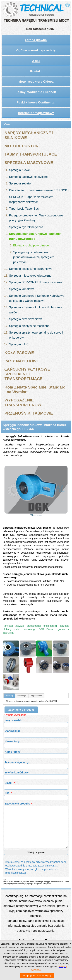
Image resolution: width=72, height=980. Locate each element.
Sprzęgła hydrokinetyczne (26, 227)
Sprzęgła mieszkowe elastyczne (30, 276)
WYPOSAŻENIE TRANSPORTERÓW (23, 402)
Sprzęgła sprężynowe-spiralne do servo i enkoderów (36, 335)
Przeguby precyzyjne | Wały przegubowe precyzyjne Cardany (36, 218)
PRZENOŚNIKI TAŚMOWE (29, 413)
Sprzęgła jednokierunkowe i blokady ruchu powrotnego (35, 236)
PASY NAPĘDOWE (22, 361)
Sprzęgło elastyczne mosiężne (29, 326)
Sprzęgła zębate (20, 183)
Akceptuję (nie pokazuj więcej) (37, 976)
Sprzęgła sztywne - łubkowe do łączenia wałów (35, 310)
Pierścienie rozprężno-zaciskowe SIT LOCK (38, 190)
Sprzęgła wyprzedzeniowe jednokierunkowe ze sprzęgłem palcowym (34, 257)
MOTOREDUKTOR (21, 146)
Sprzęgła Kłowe (19, 170)
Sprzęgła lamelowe (22, 289)
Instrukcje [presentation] (22, 696)
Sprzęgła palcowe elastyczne (28, 177)
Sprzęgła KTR (18, 344)
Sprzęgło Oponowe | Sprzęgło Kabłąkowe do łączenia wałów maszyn (37, 298)
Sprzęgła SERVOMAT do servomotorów (35, 282)
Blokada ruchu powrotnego (31, 245)
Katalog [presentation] (9, 696)
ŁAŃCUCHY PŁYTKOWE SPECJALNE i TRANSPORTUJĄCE (27, 374)
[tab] (9, 696)
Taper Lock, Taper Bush (25, 209)
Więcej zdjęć (36, 515)
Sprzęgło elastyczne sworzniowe (31, 269)
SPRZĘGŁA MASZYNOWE (29, 163)
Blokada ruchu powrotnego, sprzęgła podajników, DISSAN (31, 701)
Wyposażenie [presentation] (36, 696)
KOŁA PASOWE (19, 353)
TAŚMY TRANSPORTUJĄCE (31, 154)
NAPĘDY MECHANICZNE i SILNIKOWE (29, 135)
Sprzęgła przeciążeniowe (26, 319)
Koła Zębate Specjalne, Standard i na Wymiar (35, 390)
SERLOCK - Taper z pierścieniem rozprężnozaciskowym (31, 199)
